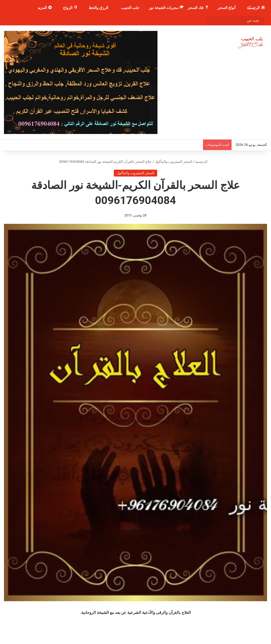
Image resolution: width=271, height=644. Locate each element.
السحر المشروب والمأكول (174, 162)
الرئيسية (204, 162)
